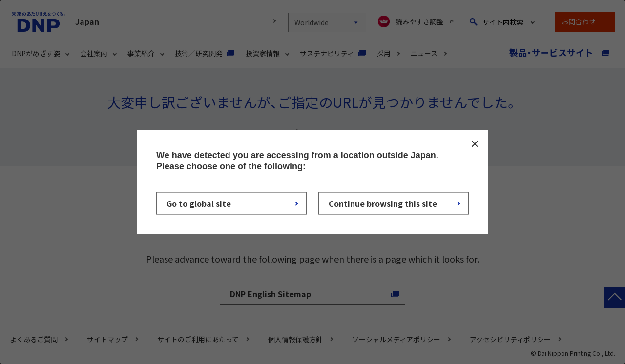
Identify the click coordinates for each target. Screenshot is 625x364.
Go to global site (199, 203)
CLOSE (475, 144)
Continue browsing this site (383, 203)
